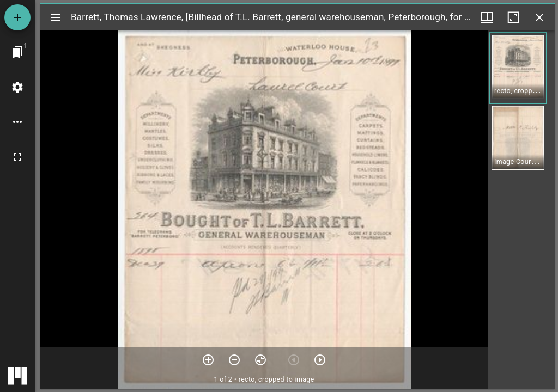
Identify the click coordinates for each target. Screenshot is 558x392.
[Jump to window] (17, 52)
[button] (518, 68)
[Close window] (539, 17)
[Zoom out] (234, 360)
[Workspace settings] (17, 87)
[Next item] (320, 360)
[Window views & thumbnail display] (487, 17)
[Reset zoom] (260, 360)
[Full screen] (17, 157)
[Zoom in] (208, 360)
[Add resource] (17, 17)
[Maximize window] (513, 17)
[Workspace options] (17, 122)
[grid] (521, 210)
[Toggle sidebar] (56, 17)
